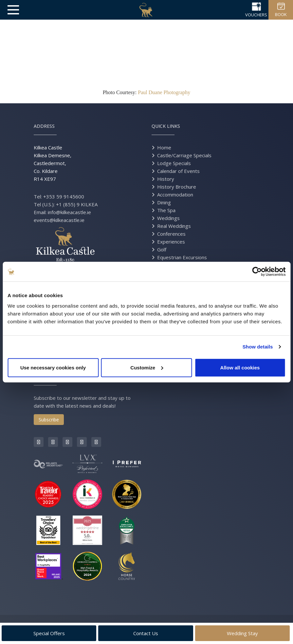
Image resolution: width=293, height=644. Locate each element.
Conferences (171, 234)
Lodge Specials (174, 163)
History (166, 179)
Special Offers (49, 633)
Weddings (168, 218)
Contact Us (146, 633)
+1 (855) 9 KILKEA (77, 204)
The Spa (166, 210)
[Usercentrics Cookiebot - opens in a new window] (257, 272)
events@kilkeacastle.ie (59, 220)
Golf (162, 249)
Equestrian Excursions (182, 257)
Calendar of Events (178, 171)
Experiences (171, 242)
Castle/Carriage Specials (184, 155)
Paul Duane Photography (164, 92)
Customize (147, 367)
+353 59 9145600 (64, 196)
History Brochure (177, 187)
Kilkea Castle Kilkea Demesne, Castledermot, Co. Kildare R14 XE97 (53, 163)
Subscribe (49, 420)
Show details (258, 347)
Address (44, 126)
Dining (164, 202)
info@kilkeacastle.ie (69, 212)
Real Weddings (174, 226)
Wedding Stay (242, 633)
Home (164, 147)
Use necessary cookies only (53, 367)
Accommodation (175, 195)
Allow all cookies (240, 367)
